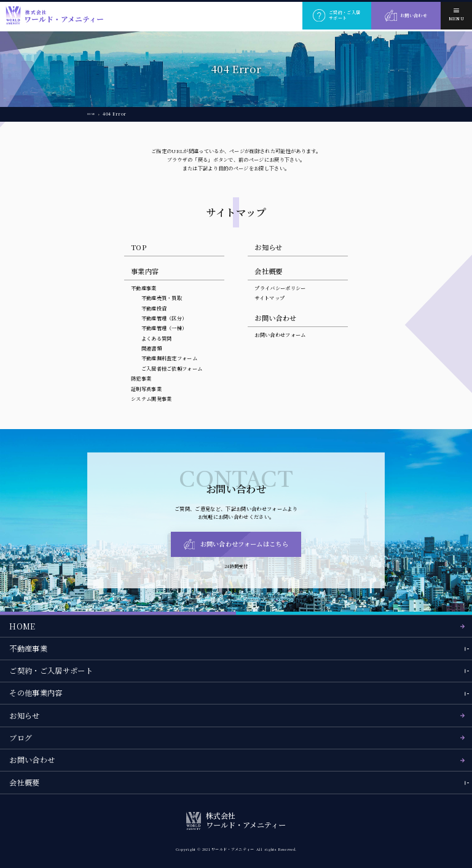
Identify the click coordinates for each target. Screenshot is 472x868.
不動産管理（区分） (164, 318)
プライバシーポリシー (280, 288)
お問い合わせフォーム (280, 335)
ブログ (21, 738)
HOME (95, 114)
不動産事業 (144, 288)
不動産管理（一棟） (164, 328)
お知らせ (268, 247)
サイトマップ (269, 298)
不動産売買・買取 (162, 298)
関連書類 (151, 348)
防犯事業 (141, 378)
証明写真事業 (146, 389)
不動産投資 (154, 308)
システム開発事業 (151, 399)
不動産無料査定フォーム (170, 358)
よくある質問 (157, 338)
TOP (139, 247)
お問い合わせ (32, 760)
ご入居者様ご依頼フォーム (172, 369)
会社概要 (268, 271)
